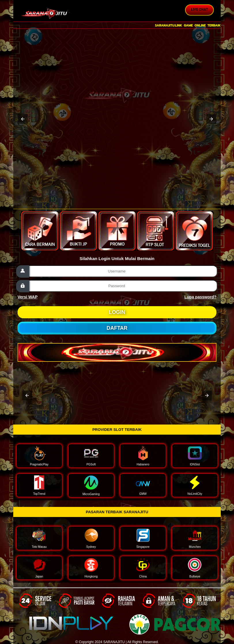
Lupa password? (200, 297)
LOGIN (117, 312)
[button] (23, 119)
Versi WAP (28, 297)
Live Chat (200, 10)
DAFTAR (117, 328)
